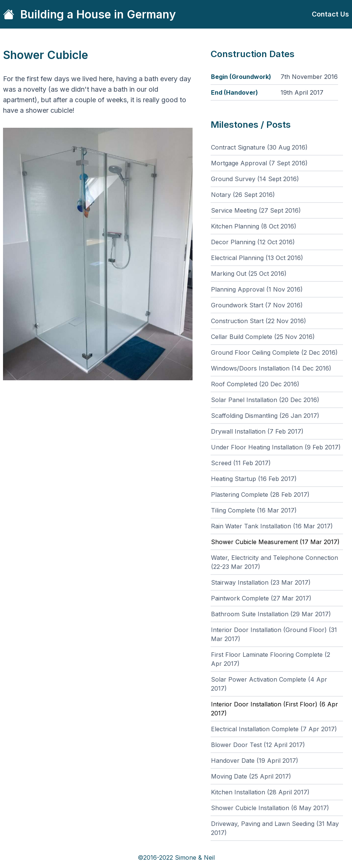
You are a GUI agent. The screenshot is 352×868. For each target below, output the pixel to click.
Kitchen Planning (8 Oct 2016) (254, 226)
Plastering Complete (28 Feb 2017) (260, 494)
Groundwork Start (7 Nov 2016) (257, 305)
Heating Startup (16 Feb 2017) (254, 479)
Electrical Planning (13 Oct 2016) (257, 258)
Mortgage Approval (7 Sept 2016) (259, 163)
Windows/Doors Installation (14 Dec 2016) (271, 368)
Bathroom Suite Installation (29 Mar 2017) (271, 614)
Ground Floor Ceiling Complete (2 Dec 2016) (274, 352)
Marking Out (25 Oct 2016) (249, 274)
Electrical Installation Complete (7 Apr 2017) (274, 729)
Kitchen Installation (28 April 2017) (260, 792)
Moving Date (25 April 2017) (251, 776)
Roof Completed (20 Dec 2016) (255, 384)
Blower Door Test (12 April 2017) (258, 745)
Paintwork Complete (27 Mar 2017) (261, 598)
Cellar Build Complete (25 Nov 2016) (263, 337)
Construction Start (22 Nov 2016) (259, 321)
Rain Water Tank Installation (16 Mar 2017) (272, 526)
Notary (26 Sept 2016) (243, 195)
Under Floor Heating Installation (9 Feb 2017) (276, 447)
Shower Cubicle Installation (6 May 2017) (270, 808)
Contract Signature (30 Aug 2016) (259, 147)
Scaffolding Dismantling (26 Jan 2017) (265, 416)
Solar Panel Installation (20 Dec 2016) (265, 400)
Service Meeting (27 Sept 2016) (256, 210)
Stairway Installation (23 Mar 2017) (261, 582)
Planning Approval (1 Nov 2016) (257, 289)
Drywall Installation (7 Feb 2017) (257, 431)
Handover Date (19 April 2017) (255, 761)
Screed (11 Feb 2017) (241, 463)
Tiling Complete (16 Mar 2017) (254, 510)
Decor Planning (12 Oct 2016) (253, 242)
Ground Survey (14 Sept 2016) (255, 179)
